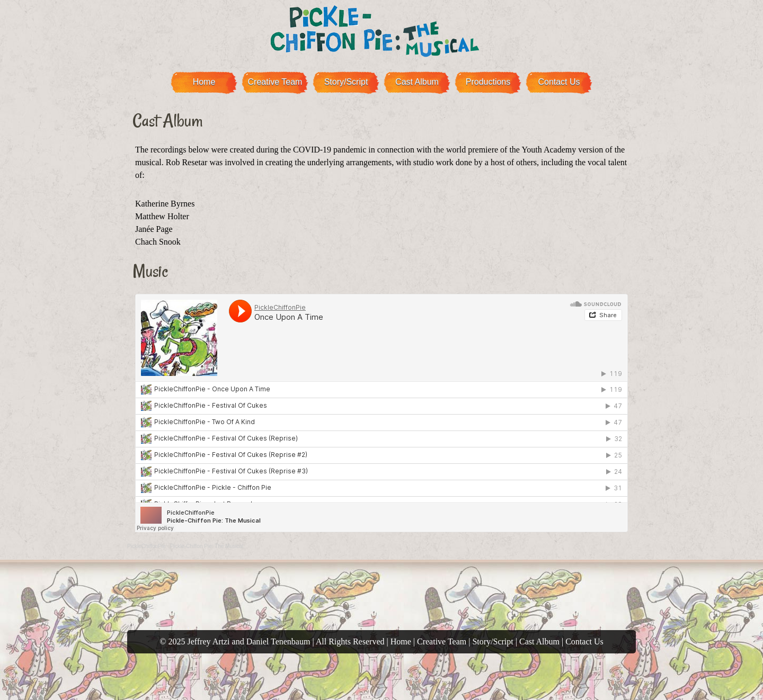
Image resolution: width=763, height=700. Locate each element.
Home (204, 82)
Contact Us (559, 82)
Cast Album (417, 82)
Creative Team (275, 82)
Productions (488, 82)
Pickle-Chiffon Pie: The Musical (207, 546)
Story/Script (346, 82)
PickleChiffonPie (147, 546)
